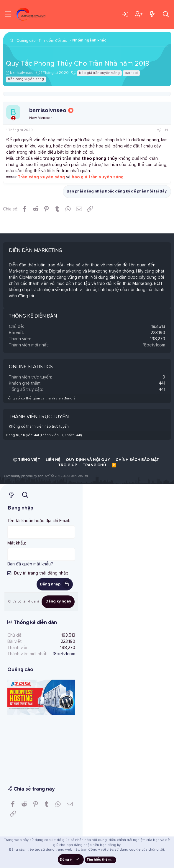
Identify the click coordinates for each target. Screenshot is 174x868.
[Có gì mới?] (152, 14)
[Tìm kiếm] (166, 14)
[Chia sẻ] (159, 130)
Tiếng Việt (27, 460)
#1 (166, 130)
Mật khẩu (16, 543)
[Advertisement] (41, 746)
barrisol (131, 73)
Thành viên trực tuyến (39, 417)
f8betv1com (154, 345)
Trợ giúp (68, 465)
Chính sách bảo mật (137, 460)
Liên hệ (53, 460)
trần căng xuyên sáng (26, 79)
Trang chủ (94, 465)
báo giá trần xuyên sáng (99, 73)
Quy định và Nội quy (88, 460)
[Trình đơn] (8, 14)
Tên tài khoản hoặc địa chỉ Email (38, 521)
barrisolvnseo (22, 73)
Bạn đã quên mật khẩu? (30, 564)
